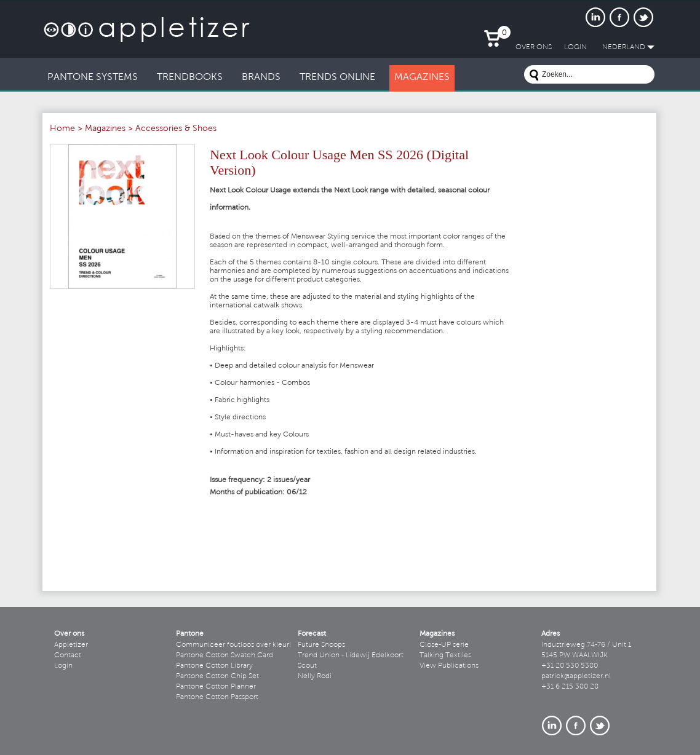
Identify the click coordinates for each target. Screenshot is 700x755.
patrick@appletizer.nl (576, 676)
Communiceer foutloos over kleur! (234, 645)
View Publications (449, 666)
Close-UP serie (444, 645)
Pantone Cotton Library (214, 666)
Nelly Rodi (315, 676)
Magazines (105, 129)
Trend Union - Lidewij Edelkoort (351, 655)
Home (62, 129)
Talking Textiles (445, 655)
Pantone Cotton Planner (216, 687)
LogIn (575, 47)
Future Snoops (321, 645)
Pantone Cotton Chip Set (217, 676)
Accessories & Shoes (176, 129)
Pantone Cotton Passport (217, 697)
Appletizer (71, 645)
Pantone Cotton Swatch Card (225, 655)
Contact (68, 655)
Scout (307, 666)
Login (63, 666)
